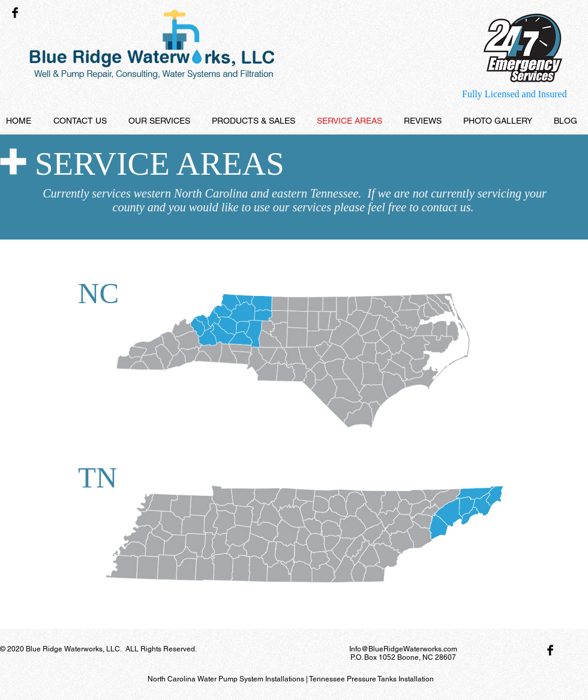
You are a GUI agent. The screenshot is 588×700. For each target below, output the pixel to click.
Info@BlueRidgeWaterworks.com (403, 649)
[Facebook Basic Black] (15, 13)
